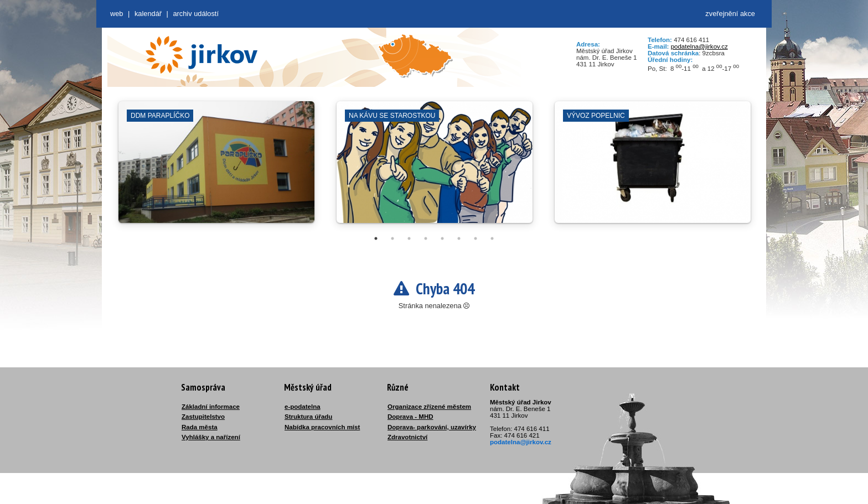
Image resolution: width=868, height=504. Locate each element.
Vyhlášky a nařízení (211, 437)
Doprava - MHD (410, 417)
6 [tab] (459, 238)
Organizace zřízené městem (429, 407)
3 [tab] (409, 238)
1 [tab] (376, 238)
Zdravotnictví (407, 437)
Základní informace (211, 407)
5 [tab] (442, 238)
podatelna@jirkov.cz (699, 46)
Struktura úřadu (308, 417)
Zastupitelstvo (203, 417)
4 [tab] (426, 238)
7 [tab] (476, 238)
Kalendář (148, 14)
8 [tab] (492, 238)
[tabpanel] (216, 168)
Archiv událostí (196, 14)
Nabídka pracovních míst (322, 427)
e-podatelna (303, 407)
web (117, 14)
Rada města (200, 427)
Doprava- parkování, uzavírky (432, 427)
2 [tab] (392, 238)
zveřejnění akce (730, 14)
